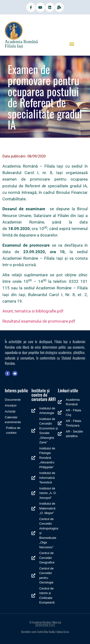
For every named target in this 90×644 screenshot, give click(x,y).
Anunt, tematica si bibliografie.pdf (33, 311)
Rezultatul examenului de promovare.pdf (39, 321)
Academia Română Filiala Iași (21, 44)
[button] (72, 44)
